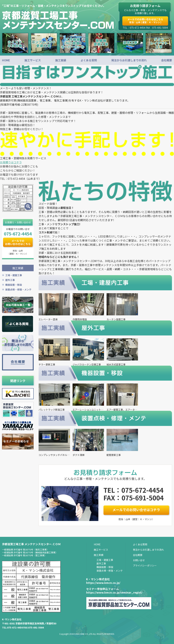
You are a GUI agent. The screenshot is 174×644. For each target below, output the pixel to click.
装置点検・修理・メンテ (18, 289)
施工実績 (61, 60)
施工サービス (33, 60)
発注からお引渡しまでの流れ (129, 60)
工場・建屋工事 (14, 275)
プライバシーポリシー (145, 565)
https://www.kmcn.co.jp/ (103, 583)
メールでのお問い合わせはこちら (145, 21)
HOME (6, 60)
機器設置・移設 (14, 284)
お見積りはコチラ (11, 162)
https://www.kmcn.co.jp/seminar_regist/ (114, 592)
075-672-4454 (18, 234)
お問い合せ (139, 560)
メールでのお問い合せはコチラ (136, 510)
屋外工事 (10, 280)
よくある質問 (89, 60)
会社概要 (167, 60)
